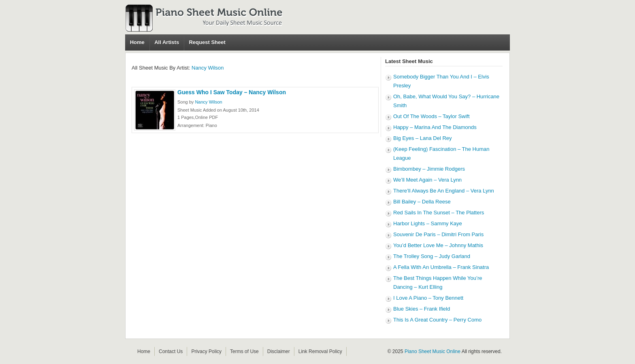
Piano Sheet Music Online (433, 351)
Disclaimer (279, 351)
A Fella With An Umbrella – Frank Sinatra (441, 267)
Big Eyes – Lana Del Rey (423, 138)
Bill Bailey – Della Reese (422, 202)
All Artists (167, 42)
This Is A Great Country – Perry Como (437, 320)
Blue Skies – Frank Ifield (422, 309)
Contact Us (171, 351)
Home (137, 42)
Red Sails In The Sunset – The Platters (439, 213)
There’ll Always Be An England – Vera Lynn (444, 191)
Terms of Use (244, 351)
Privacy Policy (206, 351)
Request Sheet (207, 42)
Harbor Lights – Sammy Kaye (428, 223)
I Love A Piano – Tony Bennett (428, 298)
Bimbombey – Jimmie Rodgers (429, 169)
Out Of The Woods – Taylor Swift (432, 116)
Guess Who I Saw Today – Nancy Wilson (232, 92)
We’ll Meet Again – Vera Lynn (427, 180)
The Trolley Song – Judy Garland (432, 256)
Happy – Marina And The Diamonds (435, 127)
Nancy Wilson (208, 68)
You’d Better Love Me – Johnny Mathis (438, 245)
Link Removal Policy (320, 351)
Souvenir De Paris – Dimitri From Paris (438, 234)
